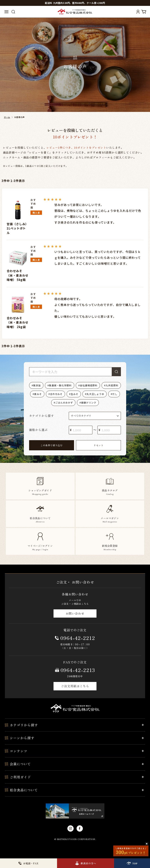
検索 (116, 372)
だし (115, 394)
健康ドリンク (89, 403)
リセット (98, 445)
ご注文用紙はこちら (75, 686)
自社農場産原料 (89, 385)
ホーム (7, 117)
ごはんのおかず (64, 403)
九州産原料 (112, 385)
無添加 (37, 385)
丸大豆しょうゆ (95, 394)
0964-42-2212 (78, 638)
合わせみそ (56, 394)
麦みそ (38, 394)
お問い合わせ (75, 613)
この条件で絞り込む (51, 445)
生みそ (75, 394)
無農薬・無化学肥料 (60, 385)
